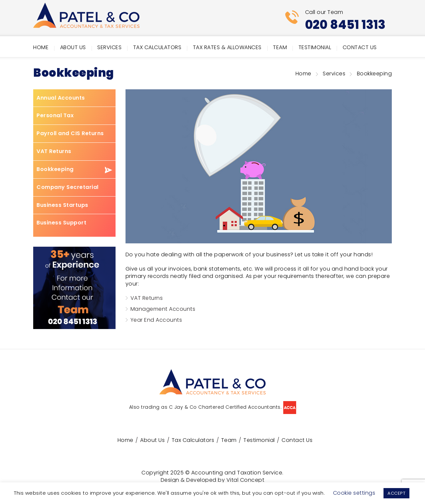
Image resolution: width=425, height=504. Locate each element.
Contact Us (360, 47)
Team (280, 47)
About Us (73, 47)
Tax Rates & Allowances (227, 47)
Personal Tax (55, 116)
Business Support (61, 223)
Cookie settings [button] (354, 493)
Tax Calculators (157, 47)
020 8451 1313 (345, 25)
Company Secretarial (68, 187)
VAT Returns (54, 151)
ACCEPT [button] (396, 493)
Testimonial (315, 47)
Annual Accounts (61, 98)
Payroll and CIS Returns (70, 133)
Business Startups (62, 205)
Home (41, 47)
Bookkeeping (55, 169)
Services (109, 47)
